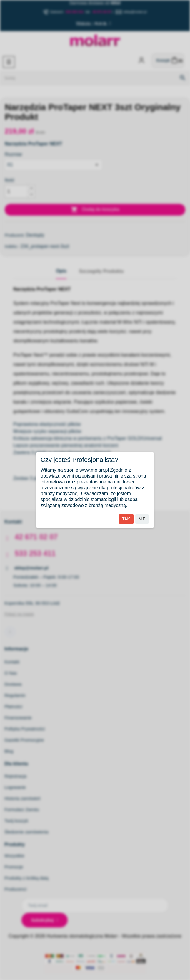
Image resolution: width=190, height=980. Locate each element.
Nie (142, 519)
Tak (126, 519)
